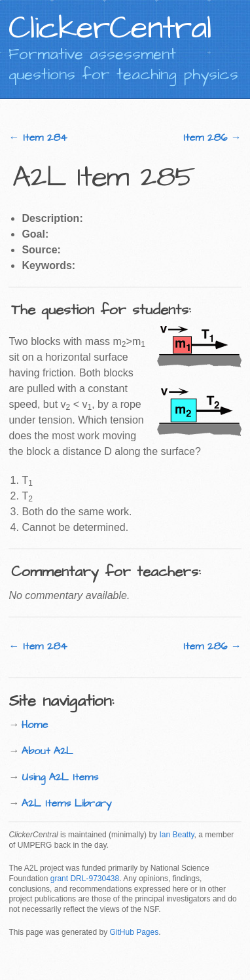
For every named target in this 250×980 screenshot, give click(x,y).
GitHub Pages (134, 932)
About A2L (47, 751)
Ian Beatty (176, 835)
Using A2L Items (60, 777)
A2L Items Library (67, 803)
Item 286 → (212, 137)
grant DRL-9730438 (85, 879)
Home (35, 725)
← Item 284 (38, 137)
